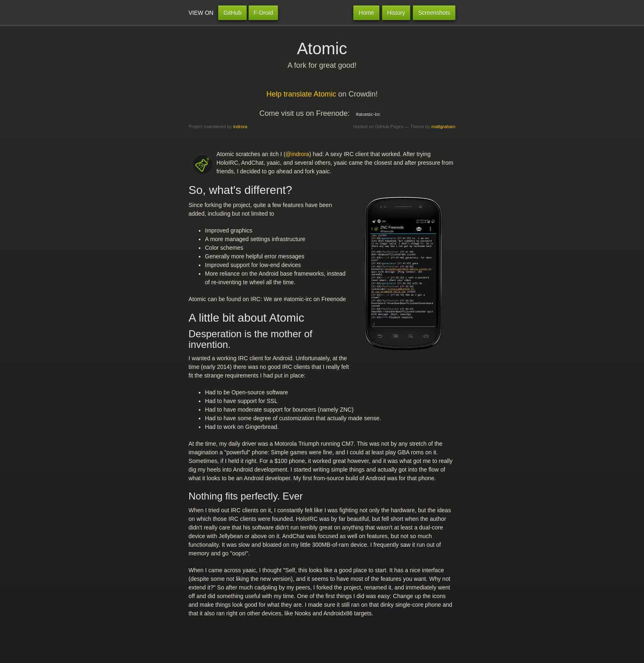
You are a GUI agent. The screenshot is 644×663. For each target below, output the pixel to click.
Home (366, 13)
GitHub (232, 13)
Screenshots (434, 13)
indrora (240, 127)
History (396, 13)
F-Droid (263, 13)
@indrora (297, 154)
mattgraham (443, 127)
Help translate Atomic (301, 94)
